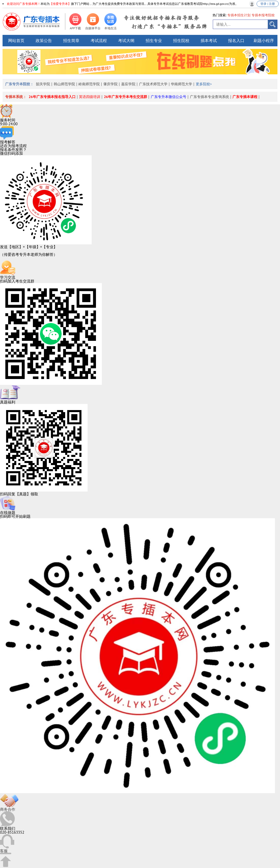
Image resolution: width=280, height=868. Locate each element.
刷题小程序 (264, 40)
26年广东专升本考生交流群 (125, 97)
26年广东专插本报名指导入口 (52, 97)
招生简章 (71, 40)
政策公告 (44, 40)
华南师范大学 (181, 84)
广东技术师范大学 (153, 84)
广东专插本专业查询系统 (209, 97)
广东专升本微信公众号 (169, 97)
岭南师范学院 (89, 84)
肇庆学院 (110, 84)
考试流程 (99, 40)
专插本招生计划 (239, 15)
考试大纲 (126, 40)
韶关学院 (43, 84)
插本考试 (209, 40)
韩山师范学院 (64, 84)
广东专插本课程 (245, 97)
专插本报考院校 (263, 15)
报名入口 (236, 40)
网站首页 (16, 40)
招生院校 (181, 40)
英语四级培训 (90, 97)
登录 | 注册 (268, 4)
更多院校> (204, 84)
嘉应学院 (128, 84)
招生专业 (154, 40)
